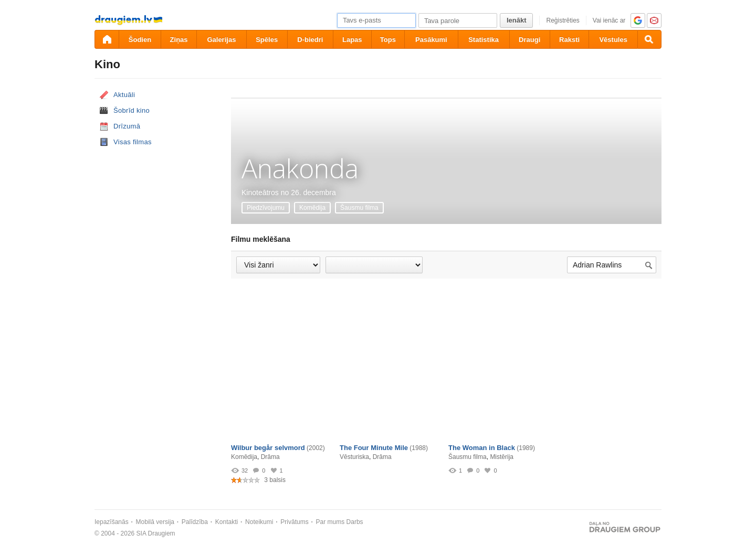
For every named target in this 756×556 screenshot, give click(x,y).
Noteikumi (259, 522)
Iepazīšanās (112, 522)
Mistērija (502, 457)
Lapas (352, 40)
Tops (388, 40)
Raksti (569, 40)
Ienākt (517, 20)
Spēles (267, 40)
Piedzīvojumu (266, 208)
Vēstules (613, 40)
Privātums (294, 522)
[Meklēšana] (649, 39)
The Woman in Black (482, 448)
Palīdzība (195, 522)
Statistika (484, 40)
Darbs (355, 522)
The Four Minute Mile (374, 448)
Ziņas (179, 40)
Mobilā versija (155, 522)
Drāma (270, 457)
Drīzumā (127, 126)
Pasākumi (431, 40)
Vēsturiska (354, 457)
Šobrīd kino (132, 110)
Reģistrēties (563, 20)
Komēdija (312, 208)
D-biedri (310, 40)
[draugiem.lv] (107, 39)
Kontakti (227, 522)
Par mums (330, 522)
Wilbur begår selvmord (268, 448)
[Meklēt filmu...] (612, 265)
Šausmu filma (359, 208)
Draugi (529, 40)
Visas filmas (133, 142)
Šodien (140, 40)
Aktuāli (124, 95)
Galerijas (221, 40)
